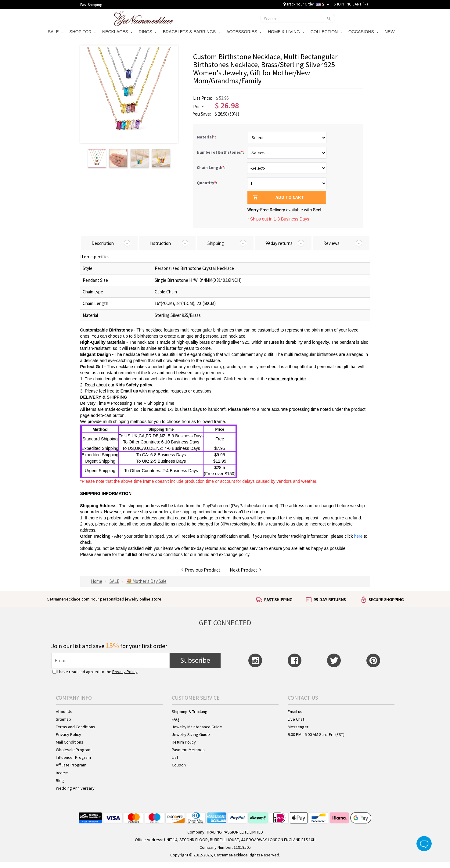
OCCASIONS (363, 32)
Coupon (179, 765)
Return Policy (184, 742)
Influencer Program (73, 757)
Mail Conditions (70, 742)
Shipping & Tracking (190, 712)
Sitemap (63, 719)
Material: (207, 137)
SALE (56, 32)
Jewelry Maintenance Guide (197, 727)
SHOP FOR (83, 32)
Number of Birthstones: (221, 152)
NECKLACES (117, 32)
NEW (390, 32)
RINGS (148, 32)
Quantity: (207, 183)
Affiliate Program (71, 765)
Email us (295, 712)
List (175, 757)
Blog (60, 780)
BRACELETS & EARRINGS (191, 32)
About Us (64, 712)
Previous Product (201, 570)
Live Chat (296, 719)
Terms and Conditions (76, 727)
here (107, 554)
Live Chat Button (424, 844)
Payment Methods (188, 750)
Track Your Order (299, 4)
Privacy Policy (125, 672)
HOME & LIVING (286, 32)
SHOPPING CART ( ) (351, 4)
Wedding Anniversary (75, 788)
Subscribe (195, 660)
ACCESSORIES (244, 32)
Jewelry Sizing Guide (191, 734)
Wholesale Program (74, 750)
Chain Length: (212, 168)
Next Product (245, 570)
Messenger (298, 727)
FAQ (175, 719)
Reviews (62, 773)
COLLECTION (326, 32)
